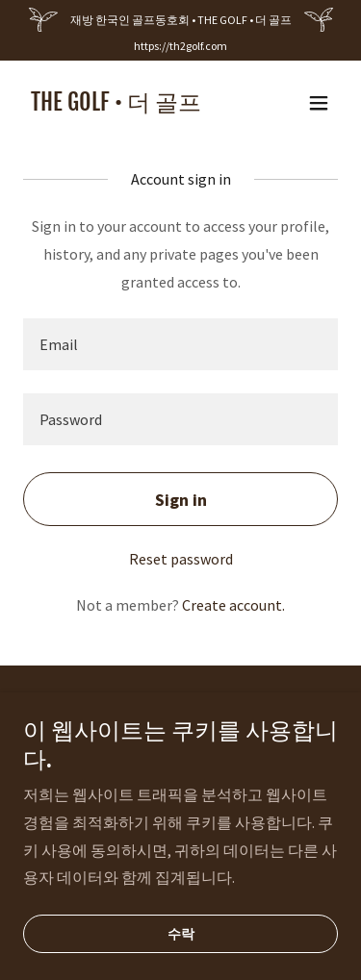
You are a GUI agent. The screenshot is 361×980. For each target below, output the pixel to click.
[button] (319, 103)
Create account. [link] (233, 605)
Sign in (181, 500)
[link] (116, 105)
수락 (181, 934)
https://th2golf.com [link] (180, 46)
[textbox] (180, 344)
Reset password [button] (181, 559)
